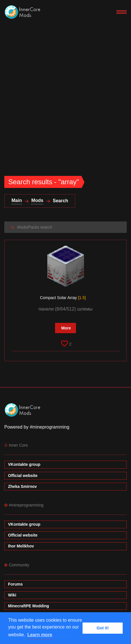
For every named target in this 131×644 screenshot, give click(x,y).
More (66, 328)
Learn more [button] (40, 635)
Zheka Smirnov (22, 486)
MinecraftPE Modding (29, 606)
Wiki (12, 595)
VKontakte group (24, 464)
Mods (37, 200)
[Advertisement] (65, 92)
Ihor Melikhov (21, 546)
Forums (15, 584)
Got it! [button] (103, 628)
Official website (23, 476)
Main (17, 200)
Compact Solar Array (63, 298)
